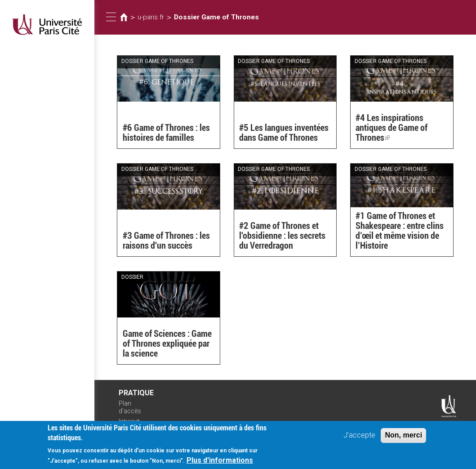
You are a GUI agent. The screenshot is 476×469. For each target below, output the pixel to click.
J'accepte (359, 437)
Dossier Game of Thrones (216, 17)
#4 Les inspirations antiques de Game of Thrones (391, 128)
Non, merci (403, 437)
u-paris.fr (151, 17)
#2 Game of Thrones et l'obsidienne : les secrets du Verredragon (282, 236)
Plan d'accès (130, 407)
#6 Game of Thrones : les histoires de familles (166, 133)
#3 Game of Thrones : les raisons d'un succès (166, 241)
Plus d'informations (220, 462)
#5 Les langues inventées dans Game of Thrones (284, 133)
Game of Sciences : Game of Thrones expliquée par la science (167, 344)
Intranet (129, 421)
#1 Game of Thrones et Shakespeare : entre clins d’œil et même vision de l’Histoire (400, 231)
